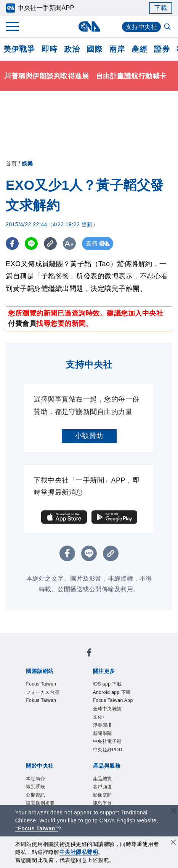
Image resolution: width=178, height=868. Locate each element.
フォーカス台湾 (43, 692)
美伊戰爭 (19, 49)
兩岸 (117, 49)
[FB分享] (12, 244)
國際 (94, 49)
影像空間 (103, 795)
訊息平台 (103, 803)
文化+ (99, 717)
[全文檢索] (168, 27)
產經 (139, 49)
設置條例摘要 (40, 803)
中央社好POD (108, 750)
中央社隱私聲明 (79, 852)
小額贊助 (89, 436)
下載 (161, 8)
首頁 (11, 163)
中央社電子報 (107, 741)
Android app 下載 (112, 692)
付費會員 (22, 324)
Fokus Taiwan (41, 700)
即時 (49, 49)
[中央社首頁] (89, 26)
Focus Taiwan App (113, 700)
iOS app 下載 (107, 684)
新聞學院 (103, 733)
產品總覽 (103, 779)
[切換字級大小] (71, 244)
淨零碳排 (103, 725)
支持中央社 (142, 27)
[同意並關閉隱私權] (173, 843)
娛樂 (27, 163)
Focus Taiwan (41, 684)
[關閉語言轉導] (173, 812)
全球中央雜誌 (107, 709)
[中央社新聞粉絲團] (89, 654)
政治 (72, 49)
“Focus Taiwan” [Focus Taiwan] (37, 828)
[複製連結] (51, 244)
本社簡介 (35, 779)
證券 (162, 49)
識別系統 (35, 787)
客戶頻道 (103, 787)
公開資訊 (35, 795)
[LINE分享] (32, 244)
